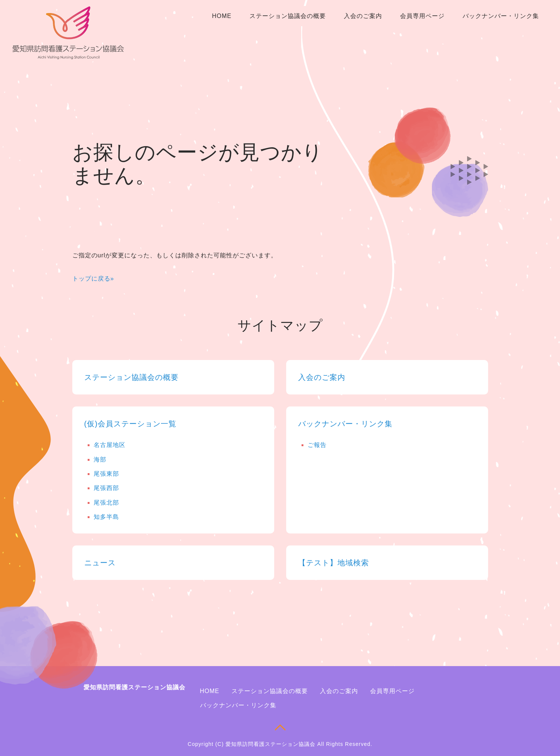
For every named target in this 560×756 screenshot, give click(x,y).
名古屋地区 (110, 445)
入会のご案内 (363, 16)
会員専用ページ (422, 16)
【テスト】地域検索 (334, 563)
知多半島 (106, 517)
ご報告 (317, 445)
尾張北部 (106, 503)
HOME (222, 16)
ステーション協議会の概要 (288, 16)
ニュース (100, 563)
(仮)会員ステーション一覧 (130, 424)
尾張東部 (106, 474)
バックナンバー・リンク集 (501, 16)
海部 (100, 459)
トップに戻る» (93, 279)
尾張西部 (106, 488)
